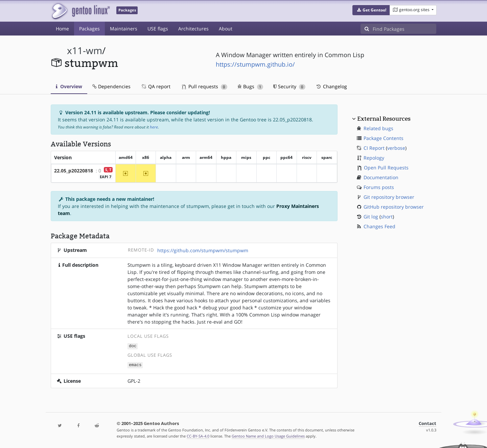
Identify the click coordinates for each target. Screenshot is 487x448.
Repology (374, 158)
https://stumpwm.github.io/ (255, 64)
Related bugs (378, 128)
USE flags (158, 29)
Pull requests (205, 86)
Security (289, 86)
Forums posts (379, 187)
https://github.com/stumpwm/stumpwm (203, 250)
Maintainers (124, 29)
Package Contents (384, 138)
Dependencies (111, 86)
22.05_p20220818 (74, 171)
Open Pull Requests (386, 168)
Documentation (381, 177)
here (154, 127)
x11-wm (85, 51)
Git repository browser (389, 197)
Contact (427, 423)
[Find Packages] (404, 29)
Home (62, 29)
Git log (371, 217)
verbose (396, 148)
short (387, 217)
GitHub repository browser (394, 207)
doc (133, 346)
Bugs (250, 86)
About (226, 29)
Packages (89, 29)
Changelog (331, 86)
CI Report (374, 148)
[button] (371, 10)
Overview (69, 86)
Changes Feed (379, 226)
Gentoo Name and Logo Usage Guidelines (268, 436)
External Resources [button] (384, 119)
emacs (135, 364)
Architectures (193, 29)
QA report (156, 86)
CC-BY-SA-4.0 (198, 436)
